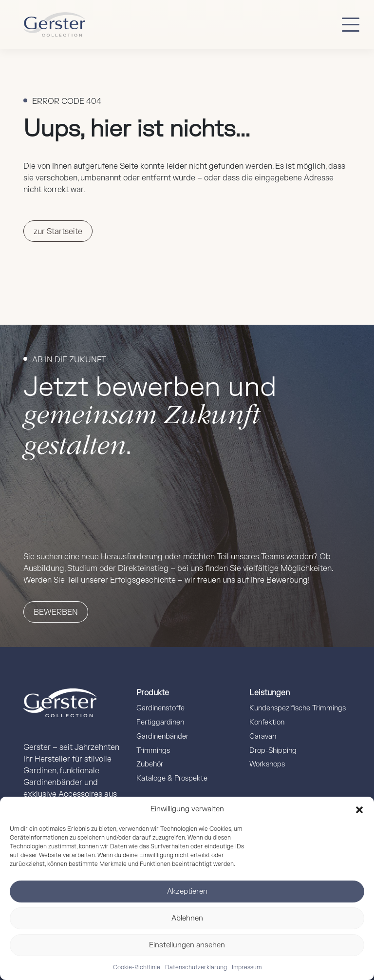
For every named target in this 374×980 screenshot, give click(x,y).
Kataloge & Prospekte (172, 778)
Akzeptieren (187, 892)
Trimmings (153, 751)
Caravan (263, 736)
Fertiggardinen (160, 722)
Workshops (267, 764)
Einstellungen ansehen (187, 945)
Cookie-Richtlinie (137, 967)
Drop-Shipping (273, 751)
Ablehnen (187, 918)
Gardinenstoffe (160, 708)
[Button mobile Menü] (351, 24)
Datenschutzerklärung (196, 967)
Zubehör (150, 764)
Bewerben (56, 612)
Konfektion (267, 722)
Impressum (247, 967)
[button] (359, 809)
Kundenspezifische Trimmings (298, 708)
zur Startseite (58, 232)
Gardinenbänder (162, 736)
